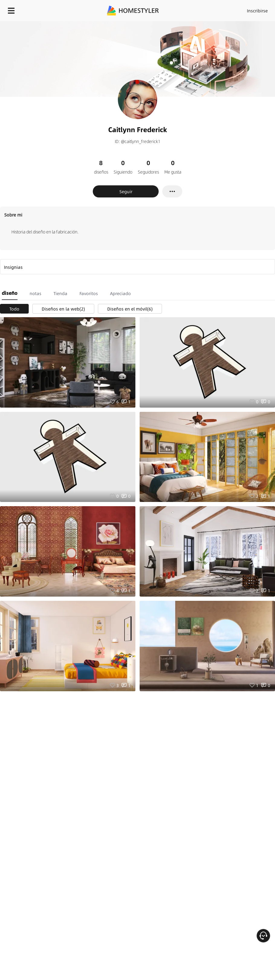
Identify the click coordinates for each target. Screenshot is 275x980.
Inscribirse (257, 11)
